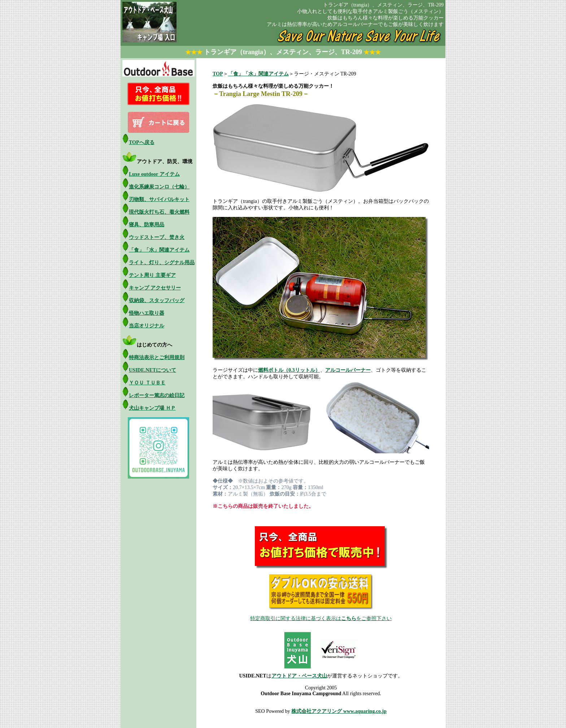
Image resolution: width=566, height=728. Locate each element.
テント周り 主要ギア (152, 275)
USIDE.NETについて (153, 370)
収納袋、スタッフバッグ (157, 300)
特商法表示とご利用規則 (157, 358)
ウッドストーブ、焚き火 (157, 237)
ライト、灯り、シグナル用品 (162, 263)
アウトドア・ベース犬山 (299, 676)
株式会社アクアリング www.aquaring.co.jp (339, 711)
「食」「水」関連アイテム (159, 250)
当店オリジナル (147, 326)
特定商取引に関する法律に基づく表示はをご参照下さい (321, 618)
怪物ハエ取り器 (147, 313)
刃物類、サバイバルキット (159, 199)
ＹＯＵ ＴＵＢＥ (147, 383)
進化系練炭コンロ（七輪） (159, 187)
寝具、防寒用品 (147, 225)
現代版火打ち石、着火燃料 (159, 212)
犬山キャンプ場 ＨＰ (152, 408)
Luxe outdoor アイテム (154, 174)
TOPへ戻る (142, 142)
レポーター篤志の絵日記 (157, 395)
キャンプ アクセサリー (155, 288)
